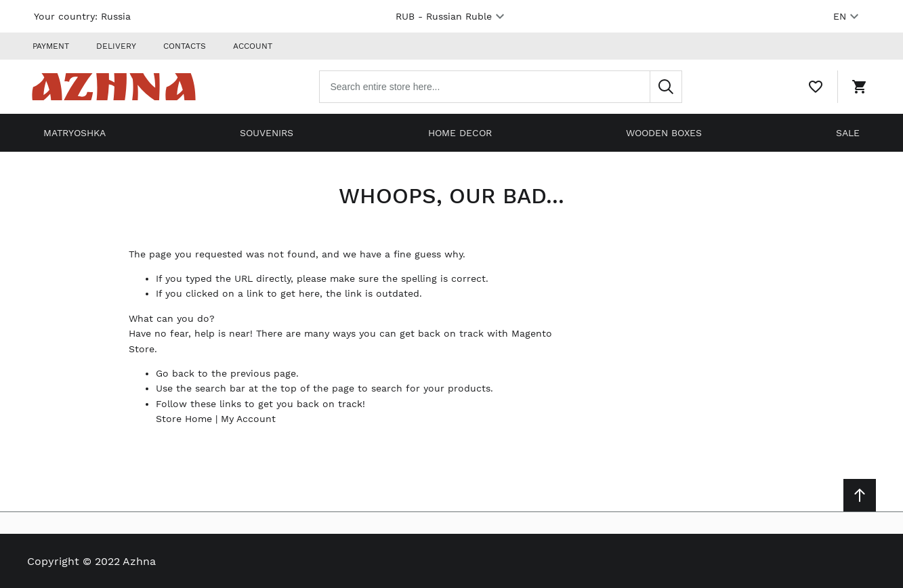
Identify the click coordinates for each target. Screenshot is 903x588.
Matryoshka (75, 133)
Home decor (460, 133)
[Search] (666, 87)
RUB (452, 16)
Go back (175, 373)
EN (848, 16)
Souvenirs (267, 133)
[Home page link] (114, 87)
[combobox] (501, 87)
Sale (848, 133)
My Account (248, 419)
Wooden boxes (664, 133)
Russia (116, 16)
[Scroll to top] (860, 495)
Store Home (184, 419)
